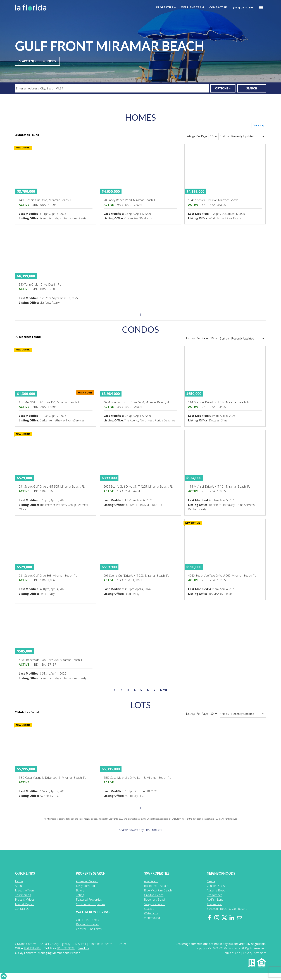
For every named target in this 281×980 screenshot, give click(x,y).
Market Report (24, 904)
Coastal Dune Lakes (89, 929)
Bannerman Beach (156, 886)
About (19, 886)
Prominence (215, 895)
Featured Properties (89, 900)
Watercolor (151, 913)
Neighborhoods (86, 886)
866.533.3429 (66, 948)
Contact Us (218, 7)
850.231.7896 (33, 948)
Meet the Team (192, 7)
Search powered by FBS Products (140, 830)
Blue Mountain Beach (158, 890)
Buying (80, 890)
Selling (80, 895)
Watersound (152, 918)
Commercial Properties (91, 904)
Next (164, 690)
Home (19, 881)
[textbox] (112, 88)
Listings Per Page (197, 136)
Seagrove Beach (155, 904)
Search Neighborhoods (37, 61)
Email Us (83, 948)
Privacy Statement (255, 953)
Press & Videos (25, 900)
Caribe (211, 881)
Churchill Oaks (216, 886)
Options (223, 88)
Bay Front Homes (87, 924)
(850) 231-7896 (243, 7)
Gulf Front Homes (87, 920)
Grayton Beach (154, 895)
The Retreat (214, 904)
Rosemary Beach (155, 900)
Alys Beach (151, 881)
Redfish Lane (215, 900)
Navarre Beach (217, 890)
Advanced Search (87, 881)
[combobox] (112, 88)
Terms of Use (232, 953)
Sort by (224, 136)
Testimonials (23, 895)
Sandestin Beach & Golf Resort (227, 909)
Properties (165, 7)
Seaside (149, 909)
